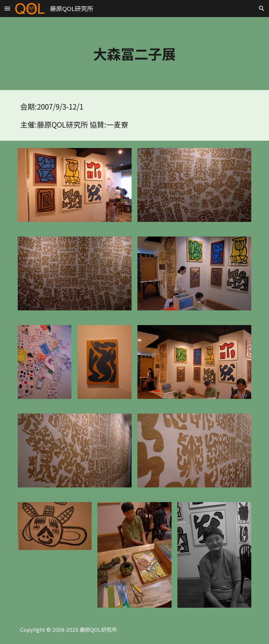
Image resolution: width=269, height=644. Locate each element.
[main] (135, 54)
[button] (7, 8)
